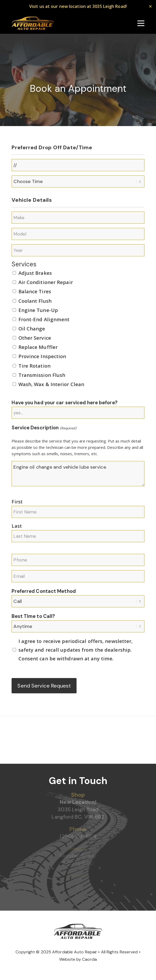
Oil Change (32, 328)
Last (17, 526)
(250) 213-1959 (78, 836)
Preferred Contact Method (44, 591)
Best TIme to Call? (33, 616)
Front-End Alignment (44, 319)
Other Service (35, 338)
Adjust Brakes (35, 273)
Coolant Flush (35, 301)
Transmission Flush (42, 375)
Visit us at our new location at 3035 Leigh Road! (78, 6)
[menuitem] (141, 23)
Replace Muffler (38, 347)
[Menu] (141, 23)
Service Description (44, 428)
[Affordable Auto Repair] (33, 23)
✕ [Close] (150, 6)
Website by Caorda (78, 959)
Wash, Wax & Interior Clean (51, 384)
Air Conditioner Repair (46, 282)
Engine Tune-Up (38, 310)
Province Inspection (42, 356)
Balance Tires (35, 291)
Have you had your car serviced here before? (64, 403)
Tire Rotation (34, 366)
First (17, 501)
